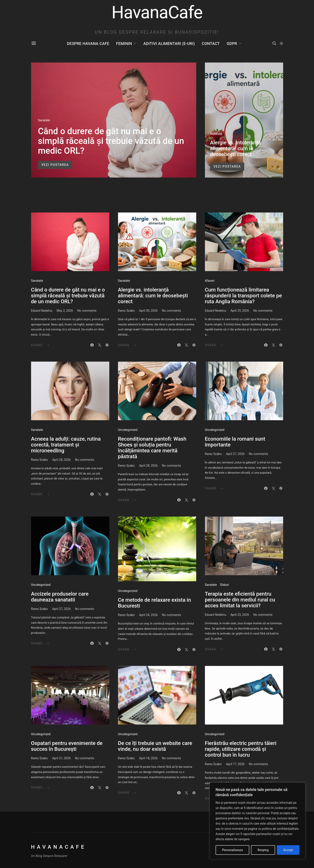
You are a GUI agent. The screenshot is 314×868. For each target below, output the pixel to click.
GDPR (232, 44)
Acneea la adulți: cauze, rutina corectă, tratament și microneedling (66, 445)
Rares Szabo (126, 311)
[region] (258, 821)
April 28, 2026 (61, 460)
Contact (211, 44)
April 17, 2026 (235, 764)
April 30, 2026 (148, 311)
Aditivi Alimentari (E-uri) (169, 44)
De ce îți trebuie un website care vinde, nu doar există (155, 746)
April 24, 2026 (148, 615)
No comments (87, 311)
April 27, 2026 (235, 454)
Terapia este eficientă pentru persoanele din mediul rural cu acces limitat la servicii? (240, 600)
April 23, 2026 (240, 615)
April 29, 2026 (240, 311)
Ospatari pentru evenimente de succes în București (67, 746)
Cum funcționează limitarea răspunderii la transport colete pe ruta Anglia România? (243, 296)
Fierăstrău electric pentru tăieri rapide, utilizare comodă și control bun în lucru (241, 749)
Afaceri (210, 281)
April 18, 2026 (148, 758)
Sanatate (44, 120)
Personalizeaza (232, 850)
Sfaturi (224, 585)
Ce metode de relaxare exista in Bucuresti (155, 603)
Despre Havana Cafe (88, 44)
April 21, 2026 (61, 758)
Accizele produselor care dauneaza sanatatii (60, 597)
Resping (263, 850)
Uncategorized (128, 430)
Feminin (124, 44)
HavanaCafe (59, 847)
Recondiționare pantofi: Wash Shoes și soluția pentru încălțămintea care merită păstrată (152, 448)
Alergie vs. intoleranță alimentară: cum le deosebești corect (236, 148)
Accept (288, 850)
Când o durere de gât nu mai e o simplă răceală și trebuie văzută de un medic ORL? (111, 141)
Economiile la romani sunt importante (235, 442)
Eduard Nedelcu (42, 311)
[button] (281, 43)
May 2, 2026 (65, 311)
